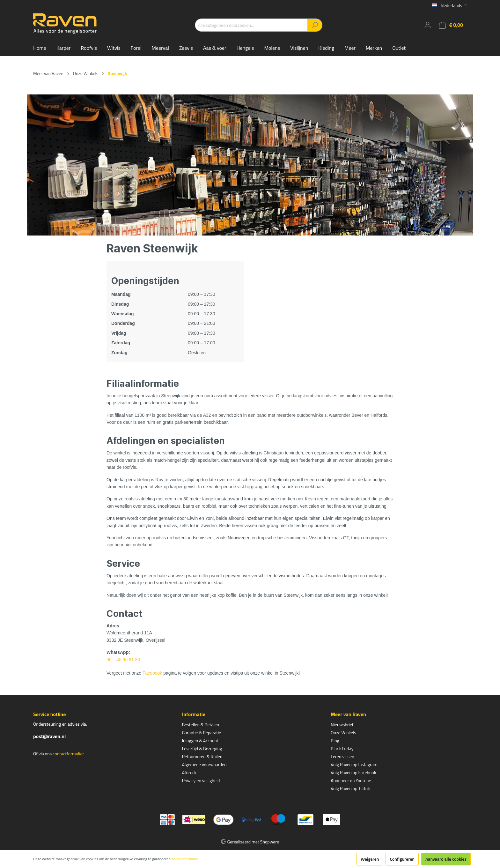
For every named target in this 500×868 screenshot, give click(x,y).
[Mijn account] (428, 25)
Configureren (402, 859)
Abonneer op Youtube (351, 780)
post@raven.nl (49, 736)
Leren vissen (342, 756)
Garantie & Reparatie (202, 733)
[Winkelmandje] (451, 25)
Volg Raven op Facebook (353, 772)
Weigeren (370, 859)
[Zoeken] (315, 25)
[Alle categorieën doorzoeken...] (251, 25)
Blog (335, 741)
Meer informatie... (186, 859)
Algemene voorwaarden (204, 764)
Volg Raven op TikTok (350, 788)
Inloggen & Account (200, 741)
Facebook (152, 673)
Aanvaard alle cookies (446, 859)
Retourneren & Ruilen (202, 756)
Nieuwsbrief (342, 725)
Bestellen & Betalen (201, 725)
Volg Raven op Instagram (354, 764)
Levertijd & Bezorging (202, 748)
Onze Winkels (343, 733)
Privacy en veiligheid (201, 780)
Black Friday (342, 748)
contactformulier (68, 754)
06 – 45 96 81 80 (123, 660)
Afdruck (189, 772)
